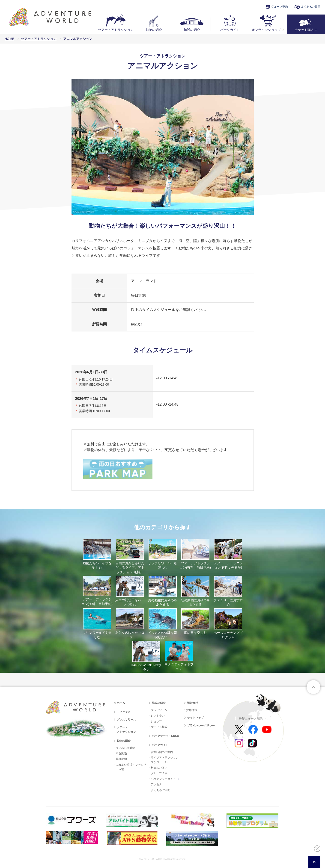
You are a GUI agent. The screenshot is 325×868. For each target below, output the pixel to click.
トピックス (124, 712)
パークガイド (230, 30)
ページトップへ (313, 687)
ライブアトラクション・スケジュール (166, 760)
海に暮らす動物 (125, 748)
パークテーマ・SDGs (165, 736)
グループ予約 (280, 7)
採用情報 (192, 710)
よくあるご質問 (311, 7)
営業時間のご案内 (162, 752)
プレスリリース (126, 720)
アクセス (156, 784)
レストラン (158, 716)
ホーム (121, 703)
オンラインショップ (266, 30)
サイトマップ (195, 718)
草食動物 (121, 759)
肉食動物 (121, 753)
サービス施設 (159, 727)
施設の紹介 (192, 30)
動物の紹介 (154, 30)
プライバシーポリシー (201, 726)
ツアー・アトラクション (116, 30)
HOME (9, 39)
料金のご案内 (159, 768)
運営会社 (193, 703)
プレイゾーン (159, 710)
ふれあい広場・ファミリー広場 (131, 767)
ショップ (156, 721)
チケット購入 (304, 30)
